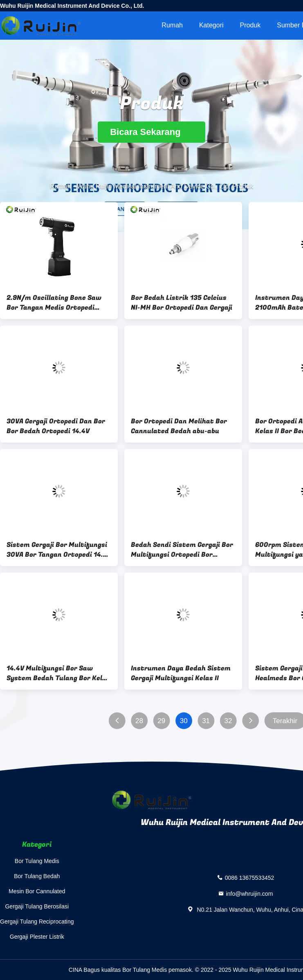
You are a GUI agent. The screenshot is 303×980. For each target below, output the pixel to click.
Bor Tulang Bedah (37, 876)
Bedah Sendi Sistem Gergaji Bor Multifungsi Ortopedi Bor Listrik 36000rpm (182, 550)
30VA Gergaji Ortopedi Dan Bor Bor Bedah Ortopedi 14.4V (56, 426)
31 (206, 721)
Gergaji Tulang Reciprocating (37, 922)
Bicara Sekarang (151, 132)
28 (139, 721)
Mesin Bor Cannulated (37, 891)
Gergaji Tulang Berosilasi (37, 906)
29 (161, 721)
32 (228, 721)
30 (184, 721)
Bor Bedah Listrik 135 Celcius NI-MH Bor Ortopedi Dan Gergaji (182, 303)
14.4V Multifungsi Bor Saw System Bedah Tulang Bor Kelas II (58, 673)
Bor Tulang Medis (37, 861)
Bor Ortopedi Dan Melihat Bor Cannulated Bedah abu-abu (179, 426)
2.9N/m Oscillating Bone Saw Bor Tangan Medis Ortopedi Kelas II (54, 303)
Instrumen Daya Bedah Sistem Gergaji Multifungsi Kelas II (181, 673)
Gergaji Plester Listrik (37, 937)
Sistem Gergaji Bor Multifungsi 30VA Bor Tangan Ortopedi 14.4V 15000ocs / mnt (59, 550)
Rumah (172, 25)
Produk (250, 25)
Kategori (211, 25)
